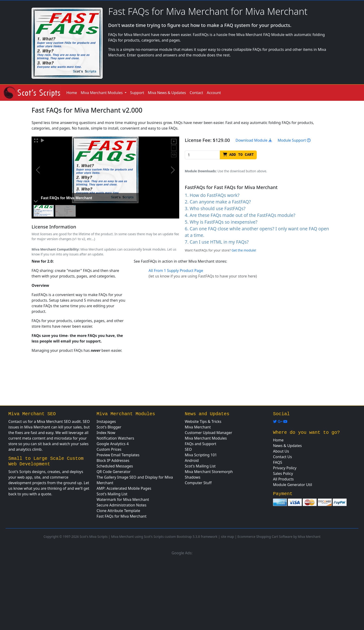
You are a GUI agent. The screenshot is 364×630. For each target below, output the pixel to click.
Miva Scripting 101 (201, 455)
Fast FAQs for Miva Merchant (122, 516)
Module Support (294, 140)
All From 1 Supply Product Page (176, 271)
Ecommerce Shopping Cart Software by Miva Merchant (279, 537)
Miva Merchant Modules (206, 438)
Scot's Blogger (109, 427)
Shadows (193, 477)
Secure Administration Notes (122, 505)
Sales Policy (283, 473)
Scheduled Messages (115, 466)
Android (192, 460)
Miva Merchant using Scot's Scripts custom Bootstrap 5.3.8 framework (164, 537)
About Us (281, 451)
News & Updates (287, 446)
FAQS (278, 462)
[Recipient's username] (202, 155)
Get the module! (244, 250)
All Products (283, 479)
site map (227, 537)
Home (72, 93)
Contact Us (282, 457)
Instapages (106, 421)
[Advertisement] (182, 592)
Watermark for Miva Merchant (123, 499)
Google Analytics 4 (113, 444)
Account (214, 93)
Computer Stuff (198, 483)
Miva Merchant (198, 427)
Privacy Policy (285, 468)
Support (137, 93)
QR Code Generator (114, 472)
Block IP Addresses (113, 460)
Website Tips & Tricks (203, 421)
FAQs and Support (201, 444)
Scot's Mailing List (112, 494)
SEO (188, 449)
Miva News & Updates (167, 93)
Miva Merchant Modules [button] (102, 93)
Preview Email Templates (118, 455)
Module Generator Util (292, 485)
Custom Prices (109, 449)
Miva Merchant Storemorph (209, 472)
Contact (196, 93)
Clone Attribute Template (118, 511)
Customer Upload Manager (208, 433)
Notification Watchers (115, 438)
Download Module (254, 140)
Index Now (106, 433)
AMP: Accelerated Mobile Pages (124, 488)
